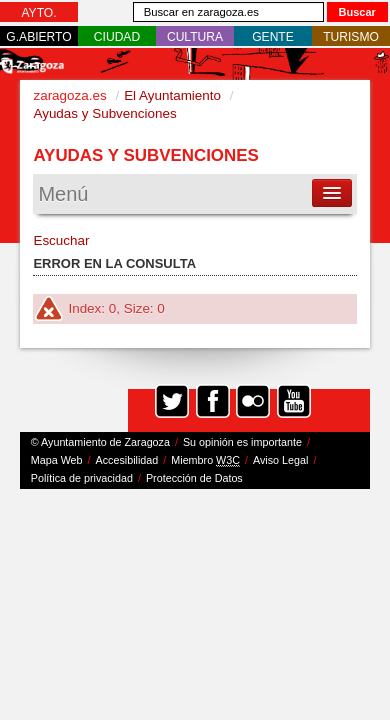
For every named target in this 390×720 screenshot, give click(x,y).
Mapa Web (57, 460)
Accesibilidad (127, 460)
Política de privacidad (82, 478)
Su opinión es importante (242, 442)
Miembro (205, 460)
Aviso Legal (280, 460)
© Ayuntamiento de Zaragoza (100, 442)
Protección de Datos (194, 478)
